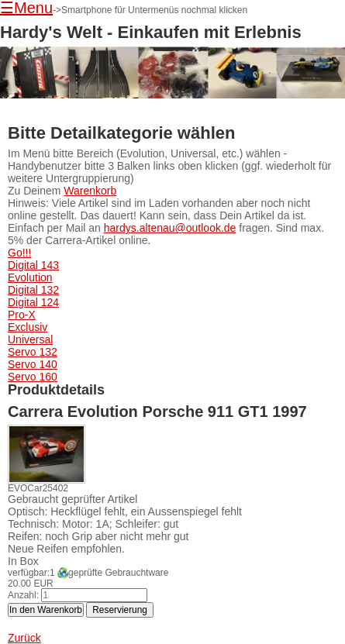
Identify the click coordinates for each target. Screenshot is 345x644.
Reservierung (120, 610)
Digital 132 (33, 290)
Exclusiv (28, 327)
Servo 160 (33, 377)
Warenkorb (90, 191)
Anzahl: (23, 595)
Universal (30, 339)
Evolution (30, 277)
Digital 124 (33, 302)
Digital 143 (33, 265)
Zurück (24, 638)
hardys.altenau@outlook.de (170, 228)
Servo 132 (33, 352)
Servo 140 (33, 364)
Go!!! (19, 253)
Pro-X (22, 315)
